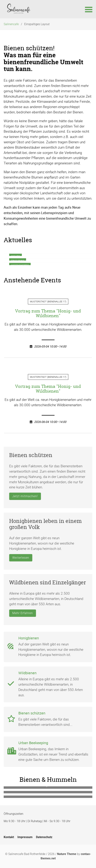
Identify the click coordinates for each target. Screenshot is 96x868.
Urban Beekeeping (33, 743)
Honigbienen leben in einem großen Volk (45, 524)
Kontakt (9, 837)
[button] (89, 9)
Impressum (25, 837)
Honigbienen (29, 638)
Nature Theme (67, 854)
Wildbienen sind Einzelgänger (48, 582)
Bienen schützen (31, 455)
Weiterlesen (21, 558)
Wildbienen (27, 673)
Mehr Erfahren (23, 613)
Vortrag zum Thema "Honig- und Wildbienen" (48, 313)
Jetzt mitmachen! (25, 496)
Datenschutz (44, 837)
